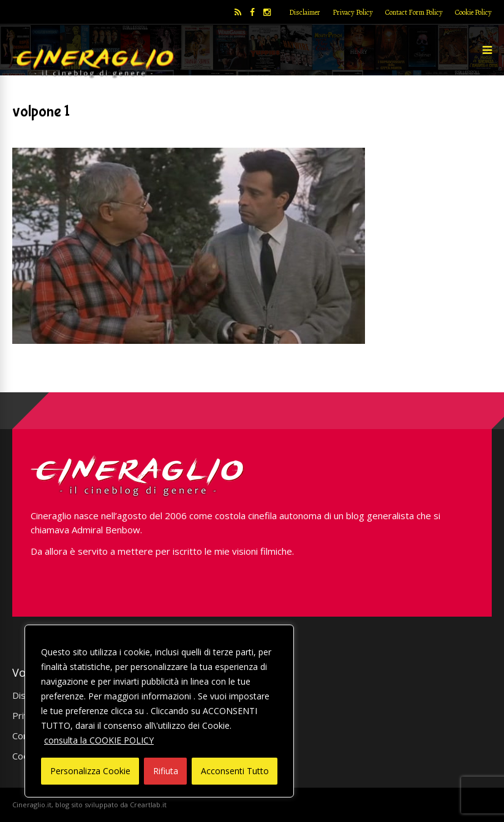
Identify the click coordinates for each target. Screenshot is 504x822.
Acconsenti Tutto (235, 771)
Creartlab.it (148, 805)
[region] (159, 711)
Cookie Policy (473, 12)
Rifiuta (166, 771)
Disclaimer (305, 12)
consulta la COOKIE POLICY (99, 740)
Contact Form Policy (414, 12)
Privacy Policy (353, 12)
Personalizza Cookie (90, 771)
